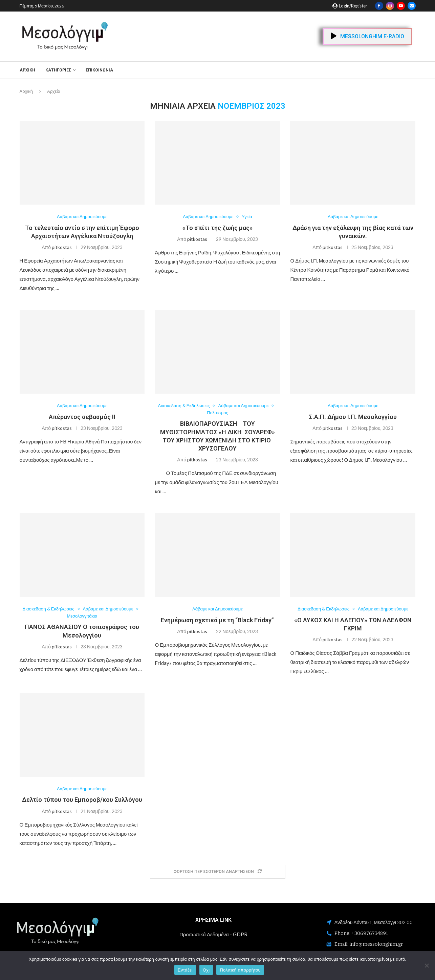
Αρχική (27, 70)
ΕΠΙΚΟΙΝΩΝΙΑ (99, 70)
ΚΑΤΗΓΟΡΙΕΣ (58, 70)
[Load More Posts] (218, 872)
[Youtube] (401, 6)
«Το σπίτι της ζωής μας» (217, 228)
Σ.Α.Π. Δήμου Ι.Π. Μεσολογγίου (353, 417)
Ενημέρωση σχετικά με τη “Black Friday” (217, 620)
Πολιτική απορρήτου (240, 970)
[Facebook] (379, 6)
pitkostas (62, 247)
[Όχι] (427, 965)
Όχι (206, 970)
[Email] (412, 6)
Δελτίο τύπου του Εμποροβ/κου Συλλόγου (82, 800)
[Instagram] (390, 6)
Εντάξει (185, 970)
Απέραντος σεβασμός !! (82, 417)
